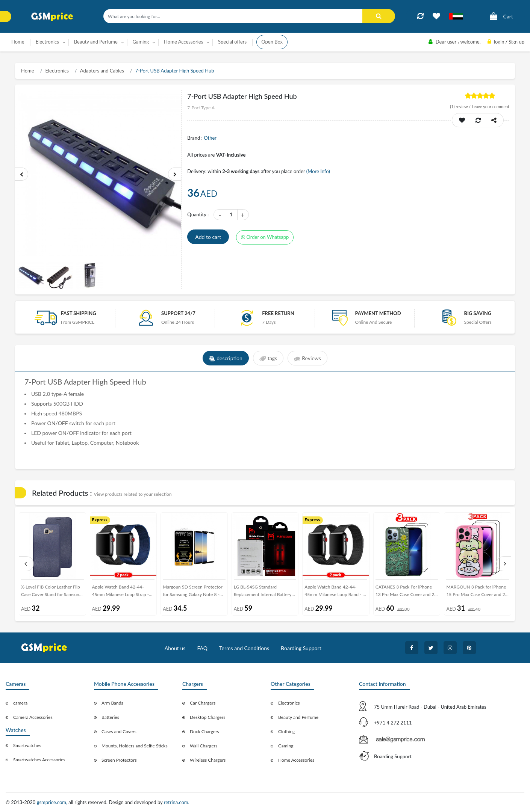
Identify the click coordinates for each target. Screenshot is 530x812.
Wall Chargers (204, 746)
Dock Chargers (204, 731)
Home (18, 42)
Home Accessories (296, 760)
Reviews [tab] (307, 358)
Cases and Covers (119, 731)
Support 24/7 (178, 313)
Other (210, 138)
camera (20, 703)
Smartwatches (27, 745)
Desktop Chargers (207, 717)
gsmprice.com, (53, 802)
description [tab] (226, 358)
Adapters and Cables (102, 71)
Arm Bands (112, 703)
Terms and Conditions (244, 648)
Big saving (478, 313)
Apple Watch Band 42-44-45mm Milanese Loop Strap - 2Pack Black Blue (121, 592)
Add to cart (208, 237)
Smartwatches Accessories (39, 760)
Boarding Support (301, 648)
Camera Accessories (33, 717)
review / (461, 106)
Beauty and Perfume (298, 717)
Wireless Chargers (208, 760)
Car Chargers (203, 703)
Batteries (110, 717)
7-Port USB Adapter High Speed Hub (175, 71)
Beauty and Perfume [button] (96, 42)
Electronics (57, 71)
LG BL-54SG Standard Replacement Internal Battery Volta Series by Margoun (263, 592)
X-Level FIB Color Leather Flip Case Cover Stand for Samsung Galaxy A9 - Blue (51, 592)
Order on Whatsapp (265, 237)
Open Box (272, 42)
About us (175, 648)
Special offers (232, 42)
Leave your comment (491, 106)
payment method (378, 313)
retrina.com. (177, 802)
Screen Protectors (119, 760)
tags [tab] (268, 358)
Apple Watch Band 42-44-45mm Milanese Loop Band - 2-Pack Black (336, 592)
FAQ (202, 648)
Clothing (286, 731)
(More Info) (318, 171)
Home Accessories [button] (183, 42)
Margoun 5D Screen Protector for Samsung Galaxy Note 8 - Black (193, 592)
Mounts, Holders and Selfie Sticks (135, 746)
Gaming (286, 746)
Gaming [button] (141, 42)
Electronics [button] (47, 42)
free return (278, 313)
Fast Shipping (79, 313)
